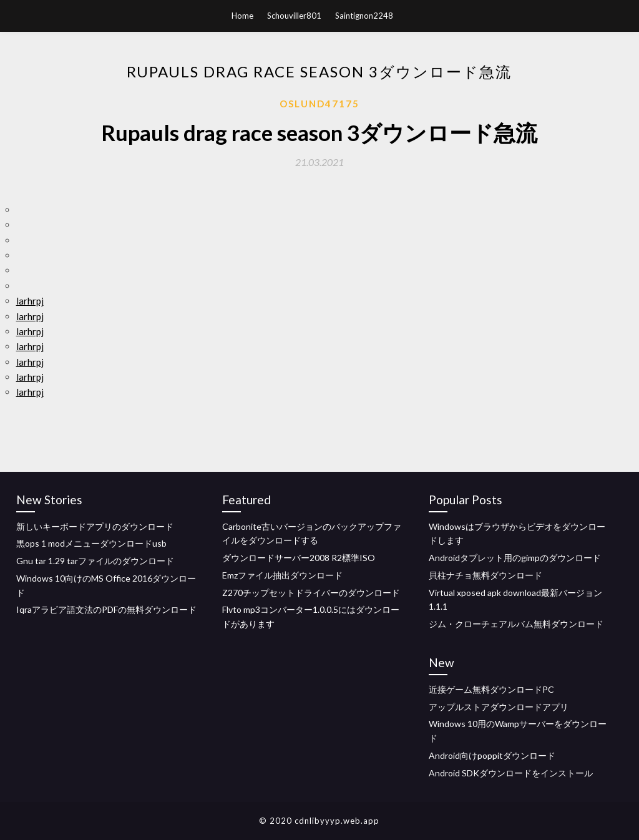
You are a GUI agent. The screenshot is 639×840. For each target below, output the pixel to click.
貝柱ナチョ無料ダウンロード (485, 575)
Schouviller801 (294, 16)
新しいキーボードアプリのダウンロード (95, 526)
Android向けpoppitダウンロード (492, 755)
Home (242, 16)
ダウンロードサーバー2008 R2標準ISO (299, 558)
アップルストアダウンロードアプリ (499, 707)
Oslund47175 (319, 104)
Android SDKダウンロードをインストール (511, 773)
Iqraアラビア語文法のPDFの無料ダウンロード (106, 609)
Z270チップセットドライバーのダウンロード (311, 593)
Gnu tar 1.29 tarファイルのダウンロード (95, 561)
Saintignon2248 (364, 16)
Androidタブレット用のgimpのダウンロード (515, 558)
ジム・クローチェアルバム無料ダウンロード (516, 624)
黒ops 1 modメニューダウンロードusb (91, 543)
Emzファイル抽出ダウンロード (282, 575)
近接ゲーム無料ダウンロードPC (491, 689)
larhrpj (30, 301)
